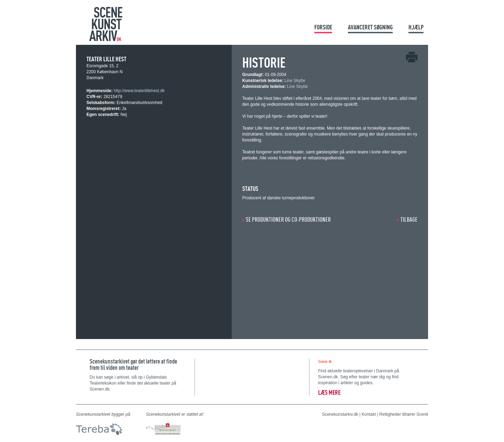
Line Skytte (295, 81)
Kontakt (369, 414)
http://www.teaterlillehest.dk (139, 91)
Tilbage (409, 219)
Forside (323, 27)
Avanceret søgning (370, 27)
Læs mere (329, 392)
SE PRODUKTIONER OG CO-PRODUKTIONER (288, 219)
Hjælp (416, 27)
